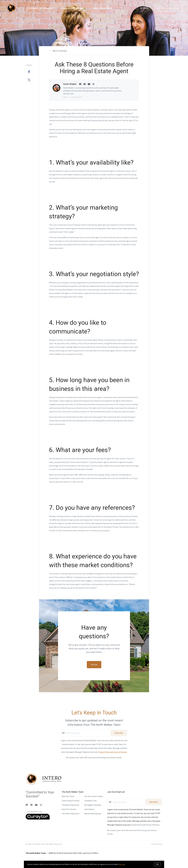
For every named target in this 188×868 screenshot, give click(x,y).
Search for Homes (69, 809)
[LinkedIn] (31, 805)
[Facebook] (27, 805)
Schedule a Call (91, 801)
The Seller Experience (70, 814)
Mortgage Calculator (93, 805)
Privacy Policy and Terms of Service (112, 752)
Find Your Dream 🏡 (74, 8)
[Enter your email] (88, 733)
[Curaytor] (38, 819)
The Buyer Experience (70, 805)
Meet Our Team (103, 8)
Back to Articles (60, 51)
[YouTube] (36, 805)
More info (122, 864)
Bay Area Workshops (93, 814)
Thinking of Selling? (41, 8)
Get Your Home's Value (94, 796)
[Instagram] (41, 805)
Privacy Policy (157, 844)
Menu (144, 8)
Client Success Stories (71, 801)
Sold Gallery (89, 809)
